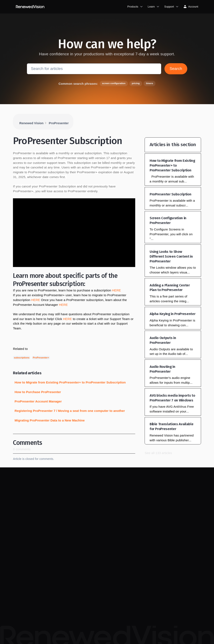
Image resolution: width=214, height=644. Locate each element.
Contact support (181, 512)
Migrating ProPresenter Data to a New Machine (50, 420)
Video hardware (145, 503)
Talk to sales (143, 520)
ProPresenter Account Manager (38, 401)
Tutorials (106, 495)
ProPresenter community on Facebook (109, 573)
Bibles (139, 495)
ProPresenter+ (41, 358)
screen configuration (114, 83)
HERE (117, 290)
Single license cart (147, 528)
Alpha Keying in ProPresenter (173, 314)
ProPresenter (59, 123)
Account (141, 536)
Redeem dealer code (148, 512)
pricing (136, 83)
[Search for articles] (94, 69)
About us (71, 568)
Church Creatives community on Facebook (111, 589)
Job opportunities (76, 577)
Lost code (177, 503)
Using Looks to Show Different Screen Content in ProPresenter (171, 256)
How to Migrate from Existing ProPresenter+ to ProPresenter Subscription (70, 382)
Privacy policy (74, 585)
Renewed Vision (32, 123)
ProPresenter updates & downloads (114, 514)
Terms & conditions (77, 593)
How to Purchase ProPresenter (38, 392)
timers (150, 83)
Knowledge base (181, 495)
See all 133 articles (158, 453)
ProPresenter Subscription (171, 194)
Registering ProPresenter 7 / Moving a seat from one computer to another (70, 411)
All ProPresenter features (111, 526)
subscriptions (22, 358)
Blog (103, 503)
